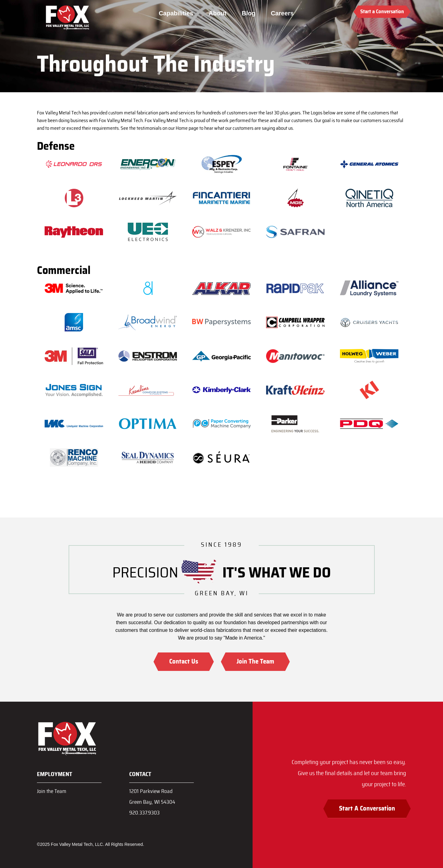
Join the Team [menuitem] (52, 791)
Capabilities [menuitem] (176, 13)
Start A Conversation (367, 809)
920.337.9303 (144, 813)
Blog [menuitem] (249, 13)
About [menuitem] (218, 13)
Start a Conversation (382, 12)
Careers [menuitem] (282, 13)
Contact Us (184, 662)
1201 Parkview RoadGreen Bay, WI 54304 (152, 797)
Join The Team (255, 662)
